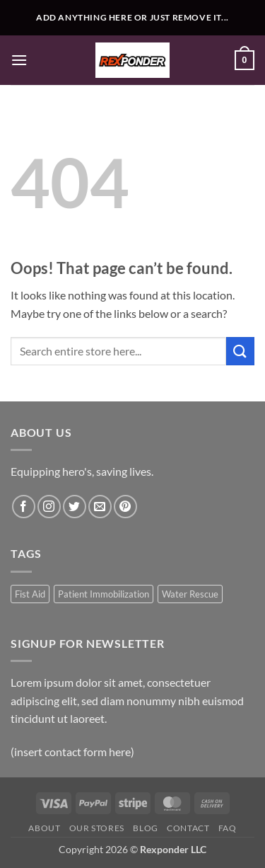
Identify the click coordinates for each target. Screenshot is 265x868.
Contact (188, 828)
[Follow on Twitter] (75, 507)
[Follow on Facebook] (24, 507)
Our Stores (97, 828)
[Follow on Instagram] (49, 507)
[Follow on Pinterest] (125, 507)
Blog (145, 828)
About (44, 828)
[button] (19, 60)
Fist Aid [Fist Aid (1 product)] (30, 594)
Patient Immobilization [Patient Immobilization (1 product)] (104, 594)
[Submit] (240, 351)
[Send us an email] (100, 507)
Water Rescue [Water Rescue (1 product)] (190, 594)
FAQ (228, 828)
